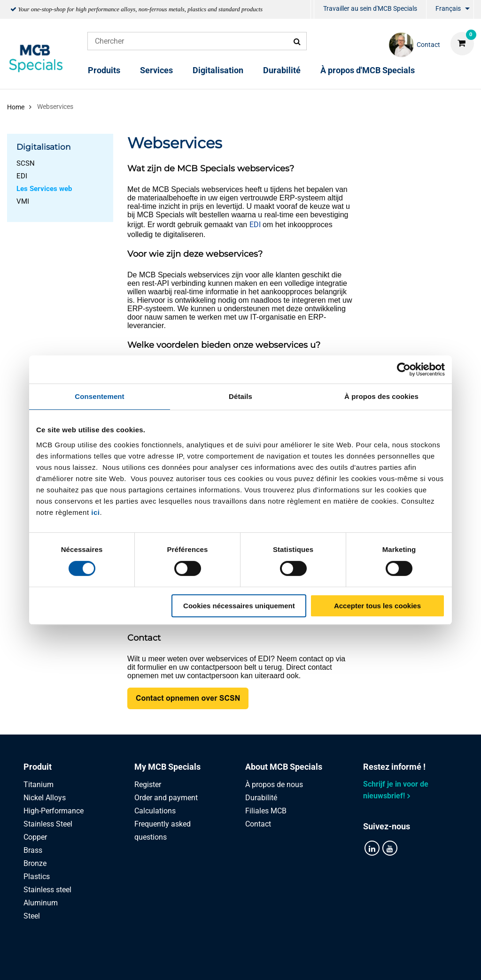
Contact (258, 824)
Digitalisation (218, 70)
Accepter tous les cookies (377, 606)
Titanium (39, 785)
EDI (22, 176)
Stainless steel (47, 890)
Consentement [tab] (99, 396)
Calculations (155, 811)
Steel (32, 916)
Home (16, 107)
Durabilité (282, 70)
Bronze (35, 863)
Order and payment (166, 798)
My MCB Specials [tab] (167, 767)
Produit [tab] (38, 767)
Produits (104, 70)
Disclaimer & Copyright (371, 962)
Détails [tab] (240, 396)
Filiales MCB (266, 811)
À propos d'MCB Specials (368, 70)
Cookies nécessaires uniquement (239, 606)
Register (148, 785)
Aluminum (41, 903)
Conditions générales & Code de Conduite (252, 962)
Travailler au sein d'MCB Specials (370, 8)
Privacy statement (141, 962)
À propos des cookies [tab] (381, 396)
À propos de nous (274, 785)
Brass (33, 850)
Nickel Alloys (45, 798)
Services (156, 70)
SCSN (26, 163)
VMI (23, 201)
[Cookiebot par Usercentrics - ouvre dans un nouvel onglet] (404, 369)
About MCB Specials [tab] (284, 767)
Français (448, 8)
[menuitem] (312, 10)
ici (95, 512)
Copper (35, 837)
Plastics (37, 877)
